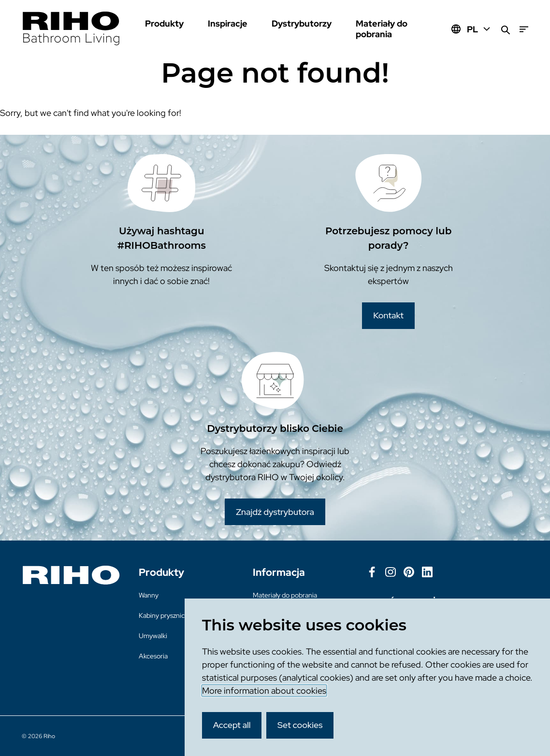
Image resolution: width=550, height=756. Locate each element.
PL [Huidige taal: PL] (479, 29)
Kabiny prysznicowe (168, 615)
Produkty (164, 23)
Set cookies (300, 725)
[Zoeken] (506, 29)
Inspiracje (228, 23)
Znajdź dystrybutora (275, 512)
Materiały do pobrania (382, 29)
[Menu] (524, 29)
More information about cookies (264, 691)
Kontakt (388, 315)
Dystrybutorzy (302, 23)
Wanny (149, 595)
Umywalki (153, 636)
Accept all (232, 725)
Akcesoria (153, 656)
